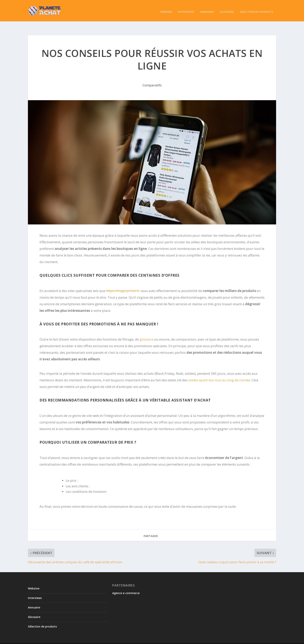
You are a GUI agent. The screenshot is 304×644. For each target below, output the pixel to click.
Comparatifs (152, 77)
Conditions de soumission (196, 639)
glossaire (147, 331)
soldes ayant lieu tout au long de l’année (219, 372)
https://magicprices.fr (123, 282)
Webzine (166, 10)
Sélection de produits (256, 10)
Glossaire (227, 10)
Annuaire (207, 10)
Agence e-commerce (126, 584)
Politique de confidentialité (231, 639)
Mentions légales (262, 639)
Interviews (186, 10)
